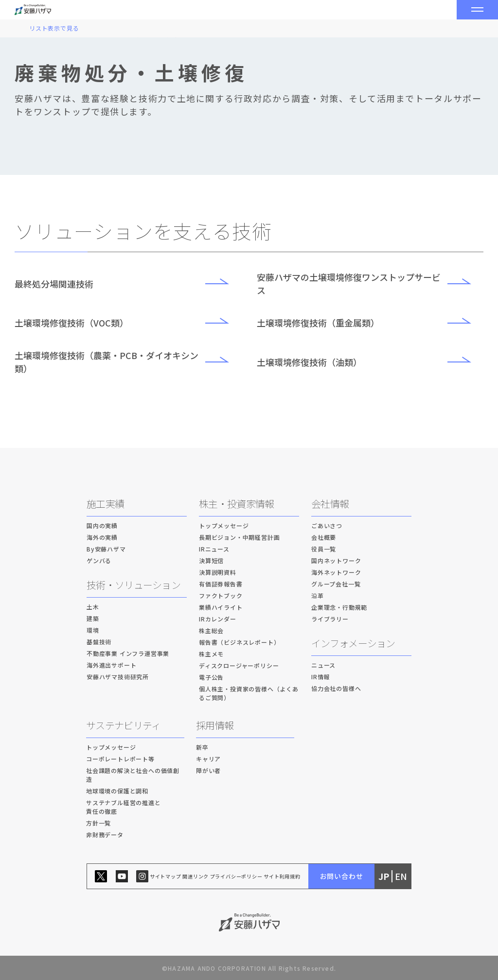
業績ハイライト (221, 607)
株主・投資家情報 (236, 504)
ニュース (323, 665)
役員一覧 (324, 549)
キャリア (208, 759)
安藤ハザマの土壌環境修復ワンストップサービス (370, 284)
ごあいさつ (327, 525)
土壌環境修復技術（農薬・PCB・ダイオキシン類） (128, 362)
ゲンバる (99, 560)
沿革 (318, 595)
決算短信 (211, 560)
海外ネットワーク (336, 572)
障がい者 (208, 770)
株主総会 (211, 630)
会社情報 (330, 504)
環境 (93, 630)
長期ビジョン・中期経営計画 (239, 537)
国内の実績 (102, 525)
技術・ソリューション (133, 585)
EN (401, 876)
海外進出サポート (111, 665)
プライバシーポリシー (236, 876)
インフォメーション (353, 643)
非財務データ (105, 834)
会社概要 (324, 537)
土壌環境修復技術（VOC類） (128, 323)
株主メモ (211, 654)
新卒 (202, 747)
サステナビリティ (123, 725)
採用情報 (215, 725)
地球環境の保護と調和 (117, 791)
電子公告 (211, 677)
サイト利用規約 (282, 876)
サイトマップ (166, 876)
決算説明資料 (218, 572)
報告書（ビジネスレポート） (239, 642)
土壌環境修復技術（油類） (370, 362)
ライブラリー (330, 619)
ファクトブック (221, 595)
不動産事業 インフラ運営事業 (128, 653)
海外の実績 (102, 537)
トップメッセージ (224, 525)
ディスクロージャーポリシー (239, 665)
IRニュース (214, 549)
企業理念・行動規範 (339, 607)
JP (384, 876)
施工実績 (105, 504)
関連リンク (196, 876)
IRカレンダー (218, 619)
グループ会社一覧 (336, 584)
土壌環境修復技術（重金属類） (370, 323)
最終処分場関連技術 (128, 284)
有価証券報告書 (221, 584)
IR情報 (320, 677)
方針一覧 (98, 823)
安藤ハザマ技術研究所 (118, 677)
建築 (93, 618)
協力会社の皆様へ (336, 688)
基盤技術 (99, 642)
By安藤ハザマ (106, 549)
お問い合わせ (342, 876)
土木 (93, 607)
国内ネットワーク (336, 560)
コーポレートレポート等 (120, 759)
